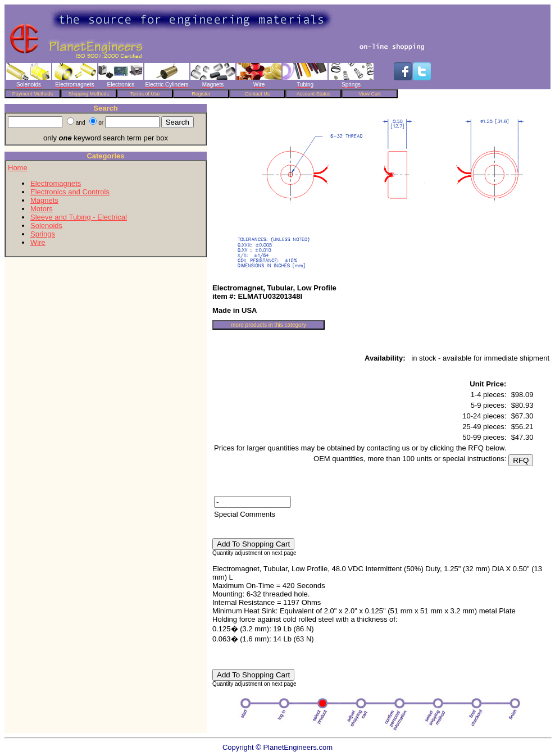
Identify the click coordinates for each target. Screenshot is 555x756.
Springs (43, 234)
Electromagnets (56, 183)
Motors (42, 209)
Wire (38, 242)
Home (18, 168)
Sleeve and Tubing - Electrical (79, 217)
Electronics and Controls (70, 192)
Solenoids (46, 226)
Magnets (44, 200)
